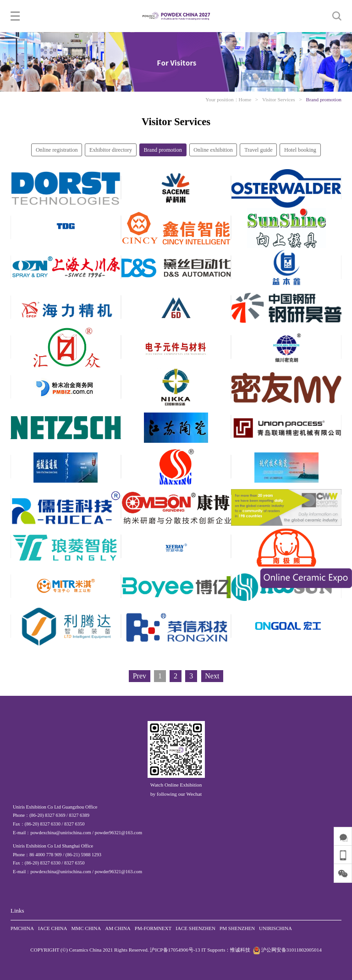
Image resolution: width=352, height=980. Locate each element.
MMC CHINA (86, 928)
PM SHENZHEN (237, 928)
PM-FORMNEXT (153, 928)
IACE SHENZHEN (195, 928)
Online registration (57, 150)
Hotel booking (300, 150)
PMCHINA (22, 928)
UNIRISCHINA (275, 928)
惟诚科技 (240, 950)
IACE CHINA (53, 928)
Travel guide (258, 150)
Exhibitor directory (111, 150)
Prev (140, 676)
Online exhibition (213, 150)
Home (245, 99)
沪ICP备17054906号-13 (175, 950)
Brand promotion (324, 99)
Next (212, 676)
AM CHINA (118, 928)
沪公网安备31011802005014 (286, 950)
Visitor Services (279, 99)
